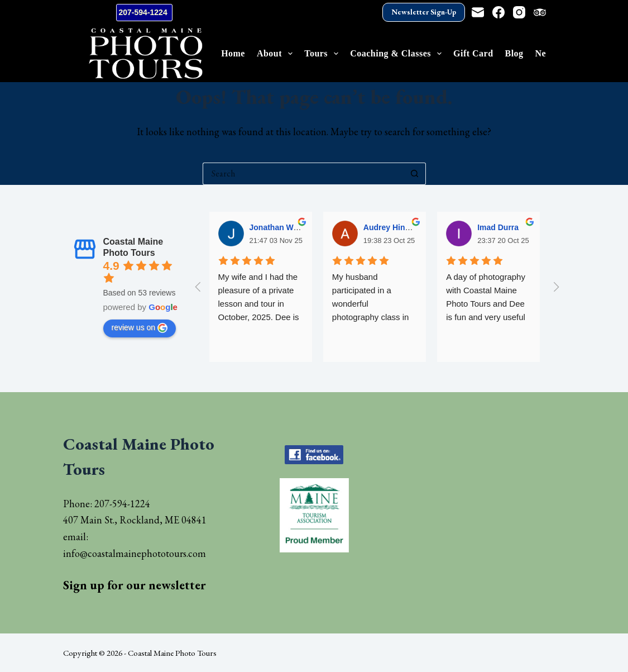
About (277, 54)
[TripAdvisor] (540, 12)
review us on (140, 328)
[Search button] (415, 174)
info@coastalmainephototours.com (135, 553)
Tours (323, 54)
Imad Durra (498, 227)
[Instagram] (519, 12)
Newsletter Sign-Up (424, 12)
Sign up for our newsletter (135, 585)
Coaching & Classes (398, 54)
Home (233, 53)
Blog (514, 53)
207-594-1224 (144, 12)
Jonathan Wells (278, 227)
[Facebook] (498, 12)
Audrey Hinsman (394, 227)
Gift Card (473, 53)
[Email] (478, 12)
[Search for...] (303, 174)
